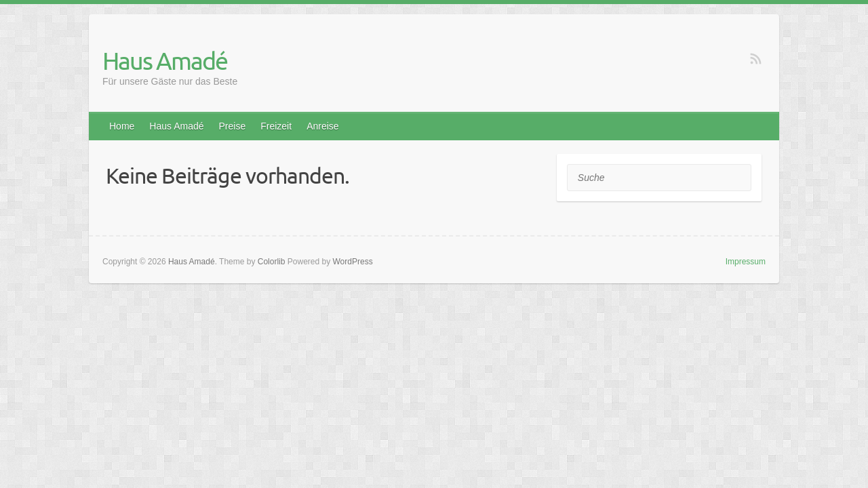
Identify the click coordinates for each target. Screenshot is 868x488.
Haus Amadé (165, 60)
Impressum (746, 262)
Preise (233, 126)
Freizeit (276, 126)
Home (122, 126)
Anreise (322, 126)
